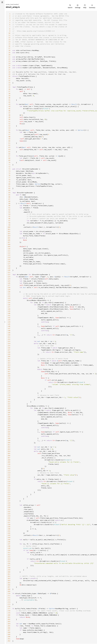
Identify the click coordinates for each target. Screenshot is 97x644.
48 (9, 115)
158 (9, 352)
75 (9, 173)
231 (9, 509)
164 (9, 365)
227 (9, 501)
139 (9, 311)
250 (9, 550)
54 (9, 128)
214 (9, 473)
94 (9, 214)
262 (9, 576)
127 (9, 285)
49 (9, 117)
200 (9, 443)
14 (9, 42)
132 (9, 296)
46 (9, 111)
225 (9, 496)
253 (9, 557)
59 (9, 139)
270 (9, 593)
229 (9, 505)
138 (9, 309)
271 (9, 596)
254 (9, 559)
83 (9, 190)
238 (9, 524)
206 (9, 456)
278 (9, 611)
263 (9, 578)
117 (9, 264)
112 (9, 253)
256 (9, 563)
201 (9, 445)
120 (9, 270)
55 (9, 130)
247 (9, 544)
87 (9, 199)
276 (9, 606)
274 (9, 602)
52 (9, 124)
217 (9, 479)
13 (9, 40)
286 (9, 628)
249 (9, 548)
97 (9, 221)
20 (9, 55)
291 (9, 639)
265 (9, 583)
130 (9, 292)
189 (9, 419)
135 (9, 303)
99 (9, 225)
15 (9, 44)
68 (9, 158)
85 (9, 195)
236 (9, 520)
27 (9, 70)
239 (9, 527)
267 (9, 587)
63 (9, 147)
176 (9, 391)
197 (9, 436)
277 (9, 609)
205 (9, 453)
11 (9, 35)
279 (9, 613)
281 (9, 617)
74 (9, 171)
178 (9, 395)
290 (9, 637)
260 (9, 572)
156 (9, 348)
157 (9, 350)
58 (9, 137)
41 (9, 100)
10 (9, 33)
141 (9, 315)
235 (9, 518)
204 (9, 451)
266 (9, 585)
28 (9, 72)
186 (9, 412)
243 (9, 535)
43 (9, 104)
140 (9, 313)
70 (9, 162)
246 (9, 542)
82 (9, 188)
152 (9, 339)
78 (9, 180)
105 (9, 238)
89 (9, 203)
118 (9, 266)
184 (9, 408)
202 (9, 447)
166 (9, 369)
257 (9, 565)
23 (9, 61)
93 (9, 212)
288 (9, 632)
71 (9, 165)
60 (9, 141)
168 (9, 374)
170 (9, 378)
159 (9, 354)
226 (9, 499)
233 (9, 514)
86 (9, 197)
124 (9, 279)
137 (9, 307)
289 (9, 634)
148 (9, 331)
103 (9, 234)
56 (9, 132)
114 (9, 257)
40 (9, 98)
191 (9, 423)
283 (9, 621)
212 (9, 468)
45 (9, 109)
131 (9, 294)
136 (9, 305)
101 (9, 229)
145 (9, 324)
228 (9, 503)
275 (9, 604)
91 (9, 208)
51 (9, 121)
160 (9, 356)
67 (9, 156)
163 (9, 363)
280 (9, 615)
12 (9, 37)
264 (9, 581)
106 (9, 240)
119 (9, 268)
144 (9, 322)
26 (9, 68)
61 (9, 143)
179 (9, 397)
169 (9, 376)
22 (9, 59)
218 (9, 481)
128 (9, 287)
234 (9, 516)
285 (9, 626)
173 (9, 384)
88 (9, 201)
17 (9, 48)
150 (9, 335)
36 (9, 89)
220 (9, 486)
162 (9, 361)
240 (9, 529)
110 (9, 249)
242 (9, 533)
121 (9, 272)
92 (9, 210)
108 (9, 244)
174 (9, 387)
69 (9, 160)
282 (9, 619)
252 (9, 555)
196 (9, 434)
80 (9, 184)
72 (9, 167)
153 (9, 341)
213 (9, 471)
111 (9, 251)
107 (9, 242)
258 (9, 568)
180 (9, 399)
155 (9, 346)
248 (9, 546)
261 (9, 574)
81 (9, 186)
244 (9, 537)
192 (9, 425)
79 (9, 182)
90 (9, 206)
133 (9, 298)
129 (9, 290)
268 (9, 589)
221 (9, 488)
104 (9, 236)
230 (9, 507)
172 (9, 382)
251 (9, 553)
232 (9, 512)
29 (9, 74)
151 (9, 337)
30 (9, 76)
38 (9, 93)
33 (9, 83)
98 (9, 223)
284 (9, 624)
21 (9, 57)
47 (9, 113)
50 (9, 119)
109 (9, 246)
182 (9, 404)
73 (9, 169)
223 (9, 492)
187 (9, 415)
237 (9, 522)
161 (9, 359)
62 (9, 145)
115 (9, 259)
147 (9, 328)
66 (9, 154)
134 (9, 300)
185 (9, 410)
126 (9, 283)
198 (9, 438)
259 (9, 570)
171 (9, 380)
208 (9, 460)
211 (9, 466)
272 (9, 598)
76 (9, 175)
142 (9, 318)
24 (9, 63)
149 (9, 333)
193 (9, 428)
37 (9, 91)
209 (9, 462)
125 (9, 281)
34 (9, 85)
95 (9, 216)
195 (9, 432)
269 (9, 591)
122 (9, 274)
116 (9, 262)
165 (9, 367)
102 (9, 231)
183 (9, 406)
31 (9, 78)
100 (9, 227)
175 (9, 389)
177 (9, 393)
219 (9, 484)
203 (9, 449)
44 (9, 106)
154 (9, 343)
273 (9, 600)
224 (9, 494)
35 (9, 87)
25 (9, 65)
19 (9, 53)
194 (9, 430)
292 (9, 641)
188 (9, 417)
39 (9, 96)
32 (9, 81)
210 (9, 464)
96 (9, 218)
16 (9, 46)
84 (9, 193)
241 (9, 531)
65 (9, 152)
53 (9, 126)
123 (9, 277)
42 (9, 102)
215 (9, 475)
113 (9, 255)
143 (9, 320)
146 (9, 326)
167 (9, 371)
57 (9, 134)
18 (9, 50)
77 (9, 178)
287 (9, 630)
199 (9, 440)
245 (9, 540)
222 (9, 490)
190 (9, 421)
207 (9, 458)
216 (9, 477)
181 (9, 402)
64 (9, 150)
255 (9, 561)
